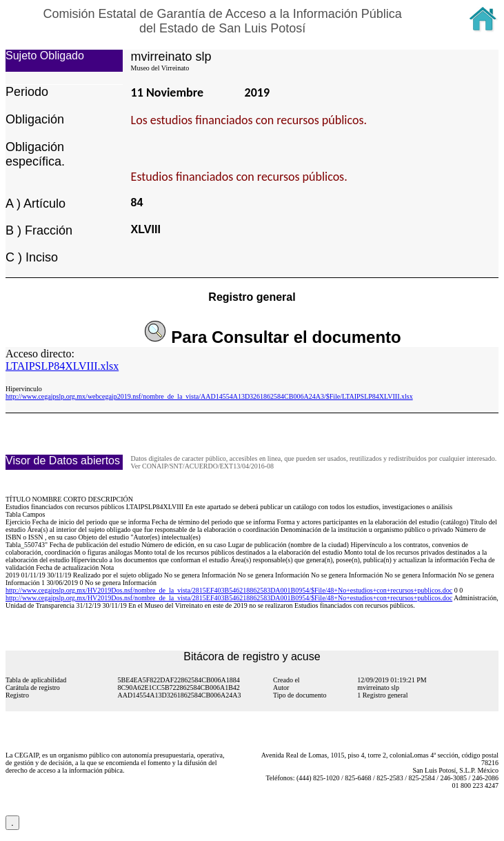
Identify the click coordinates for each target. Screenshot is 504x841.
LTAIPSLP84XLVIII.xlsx (62, 366)
